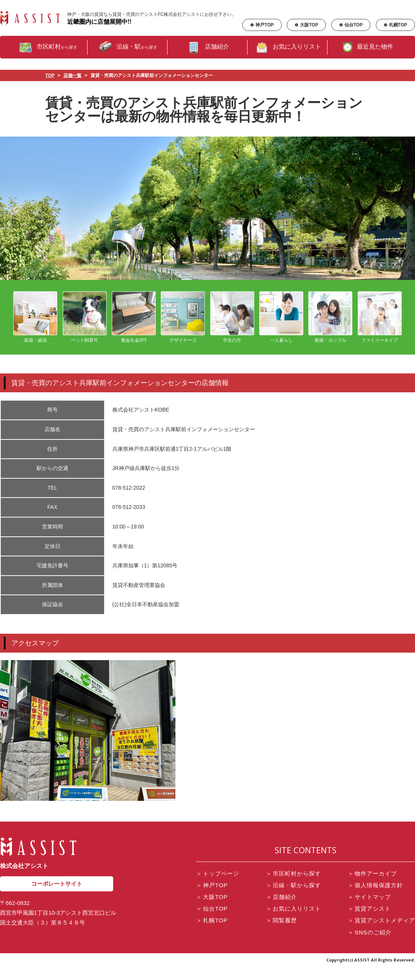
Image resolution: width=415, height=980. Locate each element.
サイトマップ (369, 897)
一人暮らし (281, 317)
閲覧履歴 (281, 920)
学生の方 (232, 317)
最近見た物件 (367, 47)
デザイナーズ (183, 317)
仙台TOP (351, 25)
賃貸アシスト (369, 909)
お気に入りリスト (287, 47)
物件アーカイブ (372, 873)
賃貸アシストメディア (381, 920)
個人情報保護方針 (375, 885)
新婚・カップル (330, 317)
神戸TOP (262, 25)
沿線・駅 (128, 47)
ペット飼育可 (85, 317)
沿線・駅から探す (294, 885)
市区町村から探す (294, 873)
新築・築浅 (35, 317)
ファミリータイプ (380, 317)
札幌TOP (395, 25)
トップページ (218, 873)
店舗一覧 (72, 75)
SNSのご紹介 (370, 932)
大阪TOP (306, 25)
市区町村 (48, 47)
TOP (50, 75)
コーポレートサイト (57, 884)
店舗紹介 (207, 47)
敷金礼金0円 (134, 317)
